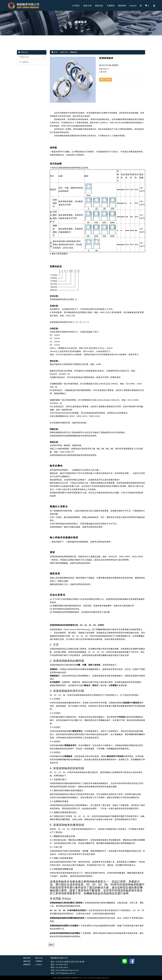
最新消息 (99, 6)
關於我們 (27, 958)
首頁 (55, 52)
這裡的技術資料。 (90, 436)
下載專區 (111, 6)
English (133, 6)
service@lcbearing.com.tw (67, 970)
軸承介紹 (88, 6)
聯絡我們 (122, 6)
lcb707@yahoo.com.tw (66, 973)
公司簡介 (76, 6)
